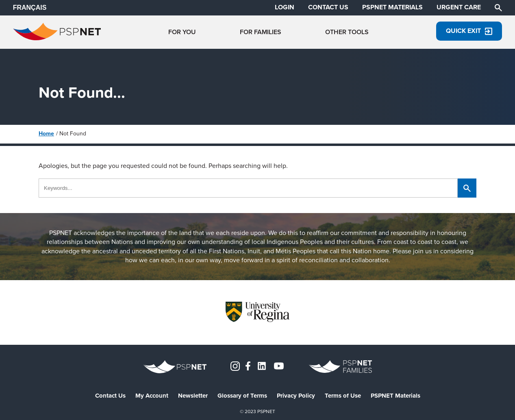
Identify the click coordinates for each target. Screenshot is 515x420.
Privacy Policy (296, 396)
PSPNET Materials (395, 396)
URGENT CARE (459, 7)
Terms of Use (343, 396)
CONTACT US (328, 7)
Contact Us (110, 396)
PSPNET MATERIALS (392, 7)
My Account (152, 396)
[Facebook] (248, 365)
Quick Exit (469, 31)
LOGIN (285, 7)
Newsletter (193, 396)
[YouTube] (279, 365)
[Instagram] (235, 365)
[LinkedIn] (262, 365)
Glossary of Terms (242, 396)
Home (46, 134)
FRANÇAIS (30, 8)
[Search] (498, 7)
